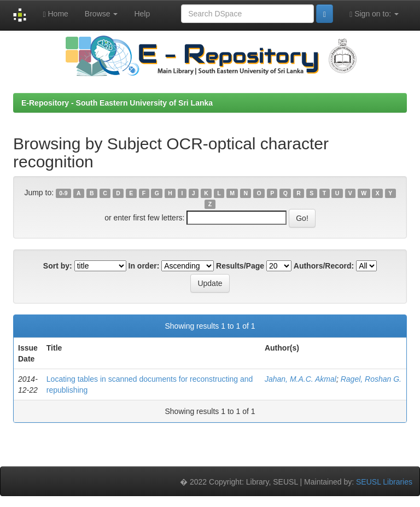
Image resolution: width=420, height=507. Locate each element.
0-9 (63, 193)
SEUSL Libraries (384, 482)
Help (142, 14)
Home (55, 14)
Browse (101, 14)
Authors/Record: (324, 266)
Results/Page (240, 266)
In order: (144, 266)
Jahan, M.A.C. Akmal (301, 379)
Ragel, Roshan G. (371, 379)
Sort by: (58, 266)
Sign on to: (374, 14)
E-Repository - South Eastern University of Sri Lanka (117, 103)
